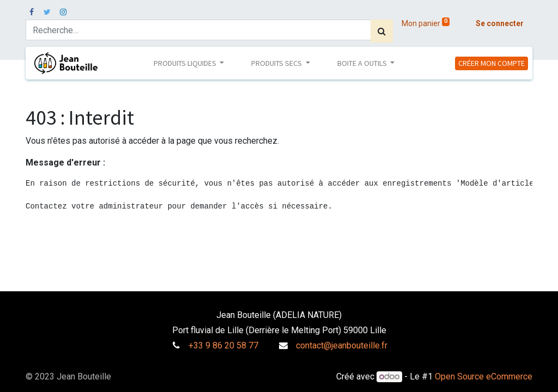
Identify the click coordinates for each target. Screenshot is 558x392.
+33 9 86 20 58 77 (223, 345)
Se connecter (500, 23)
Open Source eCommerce (484, 376)
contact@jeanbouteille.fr (342, 345)
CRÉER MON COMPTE (492, 63)
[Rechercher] (382, 31)
